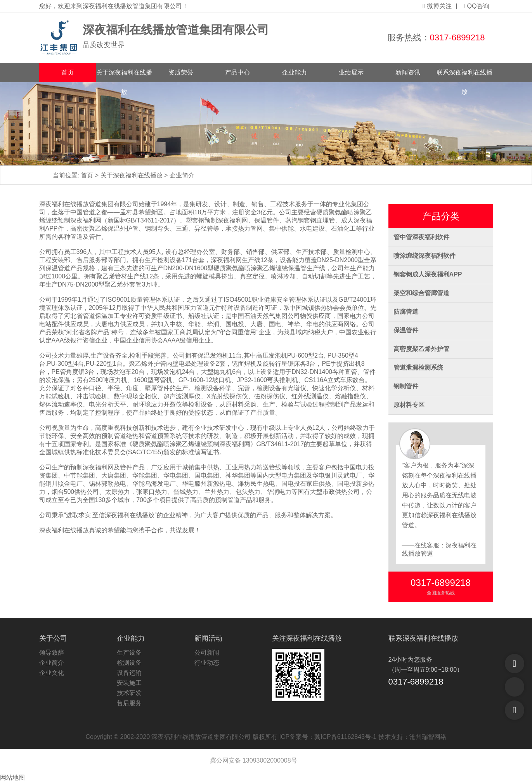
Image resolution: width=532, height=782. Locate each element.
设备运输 (129, 673)
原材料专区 (409, 405)
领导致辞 (52, 653)
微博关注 (437, 6)
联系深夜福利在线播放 (464, 76)
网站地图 (12, 778)
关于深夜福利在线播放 (124, 76)
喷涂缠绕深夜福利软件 (425, 256)
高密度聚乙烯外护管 (421, 349)
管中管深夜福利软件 (421, 237)
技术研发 (129, 693)
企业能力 (295, 72)
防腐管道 (406, 312)
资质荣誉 (181, 72)
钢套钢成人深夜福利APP (428, 274)
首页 (68, 72)
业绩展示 (351, 72)
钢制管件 (406, 386)
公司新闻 (207, 653)
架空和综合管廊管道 (421, 293)
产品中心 (237, 72)
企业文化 (52, 673)
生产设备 (129, 653)
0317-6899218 (457, 37)
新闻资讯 (408, 72)
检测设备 (129, 663)
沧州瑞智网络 (428, 737)
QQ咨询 (476, 6)
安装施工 (129, 683)
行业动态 (207, 663)
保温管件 (406, 330)
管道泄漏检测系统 (418, 368)
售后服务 (129, 703)
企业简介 (182, 175)
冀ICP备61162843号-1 (345, 737)
